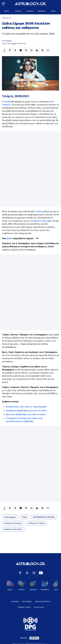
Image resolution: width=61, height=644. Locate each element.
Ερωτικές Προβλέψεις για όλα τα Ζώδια (26, 414)
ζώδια (10, 238)
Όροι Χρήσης (27, 601)
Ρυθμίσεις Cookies (24, 607)
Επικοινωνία (39, 607)
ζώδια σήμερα (10, 517)
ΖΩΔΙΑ (24, 517)
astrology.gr (7, 41)
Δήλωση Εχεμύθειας (42, 601)
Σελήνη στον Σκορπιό (13, 523)
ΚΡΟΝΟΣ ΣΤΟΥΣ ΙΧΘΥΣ (13, 529)
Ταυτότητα (15, 601)
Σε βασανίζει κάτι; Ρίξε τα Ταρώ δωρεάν (26, 407)
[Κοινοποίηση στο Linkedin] (37, 50)
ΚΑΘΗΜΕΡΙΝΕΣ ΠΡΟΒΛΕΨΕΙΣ (44, 517)
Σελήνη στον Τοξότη (36, 523)
